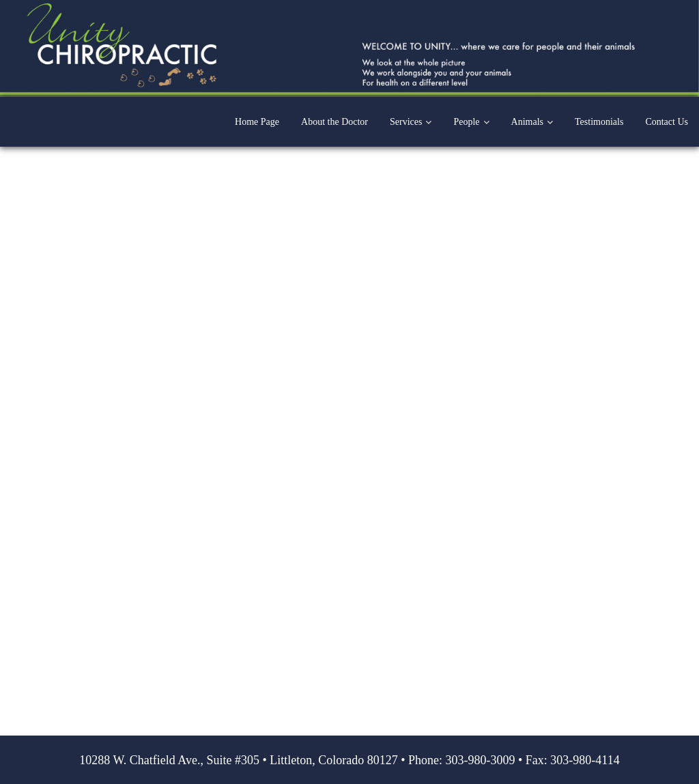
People (466, 122)
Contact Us (667, 122)
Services (406, 122)
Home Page (257, 122)
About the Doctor (334, 122)
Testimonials (599, 122)
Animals (527, 122)
